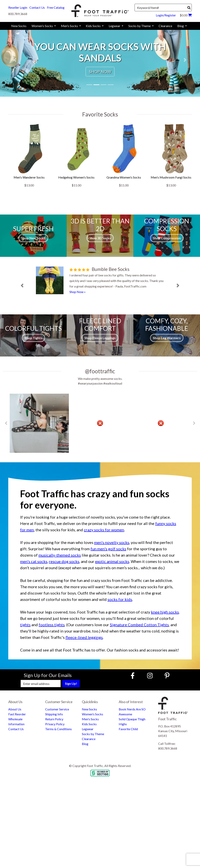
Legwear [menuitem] (115, 26)
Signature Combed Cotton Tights (139, 625)
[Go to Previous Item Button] (6, 423)
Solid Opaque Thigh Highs (132, 721)
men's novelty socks (112, 542)
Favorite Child (128, 729)
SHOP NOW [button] (100, 72)
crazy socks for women (104, 530)
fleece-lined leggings (84, 637)
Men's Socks (90, 719)
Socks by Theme (93, 734)
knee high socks (165, 612)
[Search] (189, 8)
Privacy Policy (55, 724)
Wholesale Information (16, 721)
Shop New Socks (33, 238)
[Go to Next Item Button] (194, 423)
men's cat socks (34, 561)
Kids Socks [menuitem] (93, 26)
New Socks (89, 709)
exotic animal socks (112, 561)
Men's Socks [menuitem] (70, 26)
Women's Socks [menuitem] (43, 26)
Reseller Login (18, 7)
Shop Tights (33, 338)
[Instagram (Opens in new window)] (150, 676)
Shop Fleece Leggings (100, 338)
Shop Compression (167, 238)
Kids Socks (89, 724)
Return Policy (54, 719)
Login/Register (166, 15)
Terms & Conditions (58, 729)
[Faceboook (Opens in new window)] (133, 676)
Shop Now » (78, 292)
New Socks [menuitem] (19, 26)
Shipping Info (54, 714)
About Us (15, 709)
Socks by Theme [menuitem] (140, 26)
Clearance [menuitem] (165, 26)
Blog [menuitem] (181, 26)
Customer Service (57, 709)
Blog (85, 744)
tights (25, 625)
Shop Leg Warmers (167, 338)
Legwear (88, 729)
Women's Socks (93, 714)
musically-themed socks (60, 555)
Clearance (89, 739)
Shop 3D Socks (100, 238)
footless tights (52, 625)
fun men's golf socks (108, 549)
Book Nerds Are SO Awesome (132, 712)
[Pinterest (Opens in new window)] (167, 676)
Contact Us (37, 7)
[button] (15, 60)
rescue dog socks (64, 561)
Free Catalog (56, 7)
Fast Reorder (17, 714)
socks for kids (120, 599)
